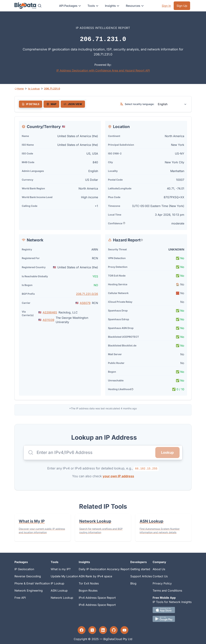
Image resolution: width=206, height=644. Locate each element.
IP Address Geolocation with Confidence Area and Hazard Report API (103, 70)
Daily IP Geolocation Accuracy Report (104, 569)
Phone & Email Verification (32, 583)
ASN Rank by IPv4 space (95, 576)
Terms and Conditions (167, 591)
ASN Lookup (59, 591)
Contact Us (160, 576)
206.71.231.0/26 (87, 294)
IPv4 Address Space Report (97, 598)
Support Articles (141, 576)
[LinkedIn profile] (103, 630)
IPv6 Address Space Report (97, 605)
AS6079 (85, 303)
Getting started (140, 569)
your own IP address (118, 476)
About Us (159, 569)
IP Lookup (57, 583)
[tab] (31, 104)
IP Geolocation (24, 569)
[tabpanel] (103, 258)
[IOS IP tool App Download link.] (172, 610)
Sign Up (182, 6)
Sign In (166, 6)
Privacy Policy (162, 583)
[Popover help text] (124, 223)
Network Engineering (29, 591)
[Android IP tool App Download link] (172, 619)
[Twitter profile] (92, 630)
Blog (133, 583)
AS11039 (48, 320)
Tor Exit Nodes (89, 583)
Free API (20, 598)
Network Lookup (62, 598)
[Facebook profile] (82, 630)
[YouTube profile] (124, 630)
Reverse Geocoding (28, 576)
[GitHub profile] (114, 630)
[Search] (40, 6)
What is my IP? (61, 569)
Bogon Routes (88, 591)
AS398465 (50, 312)
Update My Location (64, 576)
